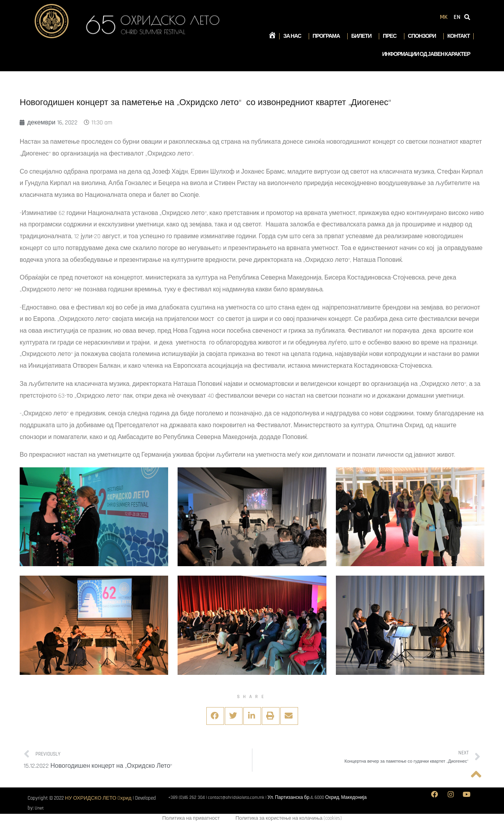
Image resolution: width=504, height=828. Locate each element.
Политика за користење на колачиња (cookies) (289, 819)
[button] (215, 716)
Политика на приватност (191, 819)
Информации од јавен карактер (426, 54)
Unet (40, 808)
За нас (294, 36)
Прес (391, 36)
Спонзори (424, 36)
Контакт (459, 36)
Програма (328, 36)
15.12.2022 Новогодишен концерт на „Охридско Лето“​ (98, 766)
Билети (363, 36)
